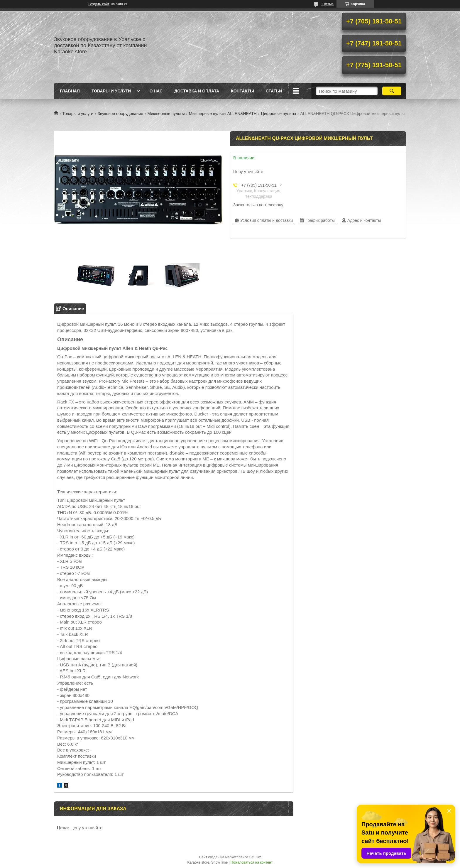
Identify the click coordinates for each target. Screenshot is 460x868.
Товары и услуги (111, 91)
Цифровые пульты (278, 114)
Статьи (274, 91)
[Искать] (392, 91)
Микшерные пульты (166, 114)
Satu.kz (255, 857)
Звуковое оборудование (121, 114)
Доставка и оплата (197, 91)
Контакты (242, 91)
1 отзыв (327, 4)
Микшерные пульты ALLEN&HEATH (223, 114)
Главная (70, 91)
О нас (156, 91)
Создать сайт (99, 4)
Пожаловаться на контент (252, 862)
